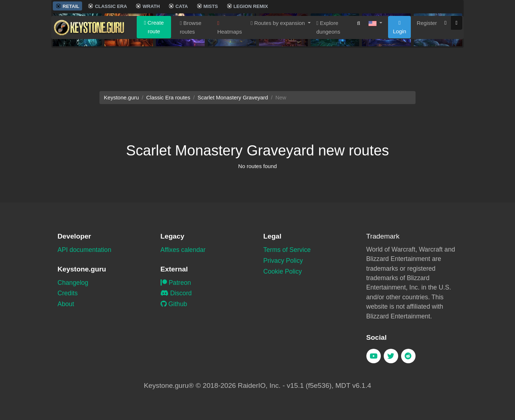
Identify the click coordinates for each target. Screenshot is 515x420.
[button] (375, 59)
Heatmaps (230, 63)
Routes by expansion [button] (278, 58)
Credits (68, 293)
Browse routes (191, 63)
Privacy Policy (283, 261)
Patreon (176, 283)
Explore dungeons (328, 63)
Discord (176, 293)
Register (427, 58)
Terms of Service (287, 250)
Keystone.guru (121, 97)
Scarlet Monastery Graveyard (233, 97)
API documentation (84, 250)
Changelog (73, 283)
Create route (154, 62)
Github (174, 304)
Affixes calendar (183, 250)
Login (399, 63)
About (66, 304)
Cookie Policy (283, 271)
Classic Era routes (168, 97)
